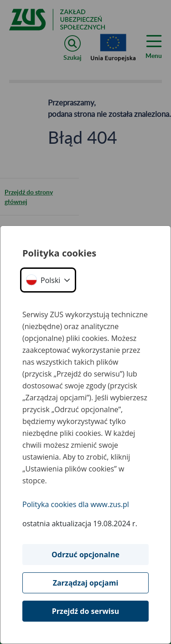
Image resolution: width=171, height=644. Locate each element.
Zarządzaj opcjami (86, 583)
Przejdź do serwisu (85, 611)
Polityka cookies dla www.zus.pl (76, 504)
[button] (48, 280)
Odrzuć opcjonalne (85, 555)
